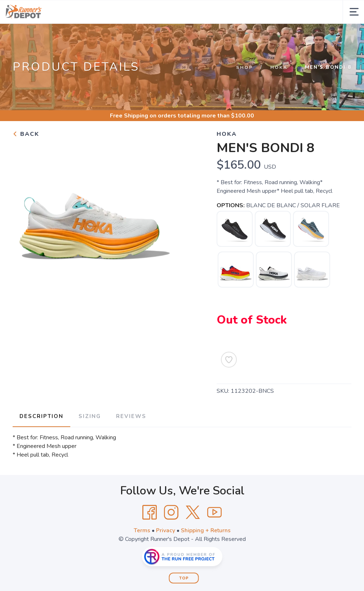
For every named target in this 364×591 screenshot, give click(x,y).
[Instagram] (171, 535)
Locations (261, 35)
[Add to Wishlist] (229, 383)
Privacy (165, 553)
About (122, 35)
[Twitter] (193, 535)
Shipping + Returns (206, 553)
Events (158, 35)
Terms (142, 553)
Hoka (279, 91)
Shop (245, 91)
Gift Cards (223, 35)
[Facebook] (150, 535)
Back (26, 157)
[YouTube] (214, 535)
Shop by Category (70, 35)
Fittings (188, 35)
